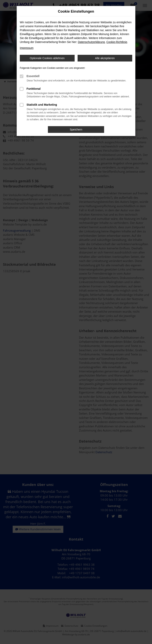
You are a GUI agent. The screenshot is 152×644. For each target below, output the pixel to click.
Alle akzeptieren (105, 58)
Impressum (27, 48)
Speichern (76, 130)
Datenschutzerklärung (91, 42)
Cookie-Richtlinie (117, 42)
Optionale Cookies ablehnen (47, 58)
